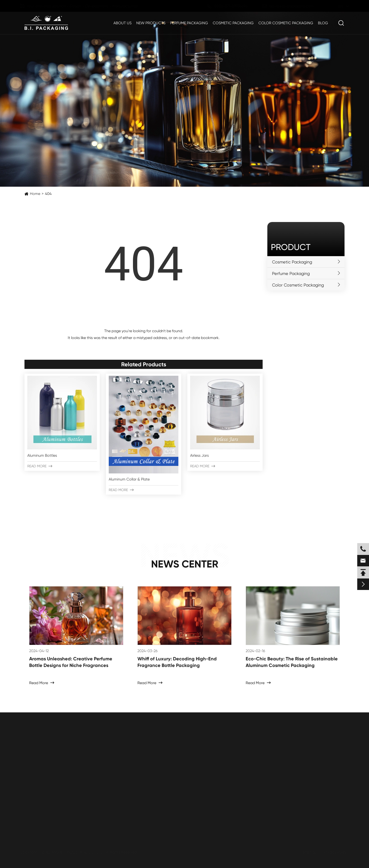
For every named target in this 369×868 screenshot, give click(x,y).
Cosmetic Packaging (233, 23)
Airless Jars (199, 455)
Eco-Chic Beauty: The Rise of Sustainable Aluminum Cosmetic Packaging (292, 662)
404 (48, 194)
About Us (122, 23)
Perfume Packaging (189, 23)
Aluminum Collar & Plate (129, 479)
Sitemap (309, 852)
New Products (151, 23)
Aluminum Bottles (42, 455)
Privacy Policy (335, 852)
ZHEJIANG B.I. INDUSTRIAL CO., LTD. (74, 852)
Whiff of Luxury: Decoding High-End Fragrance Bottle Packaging (177, 662)
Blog (323, 23)
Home (35, 194)
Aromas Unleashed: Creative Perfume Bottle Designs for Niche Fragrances (71, 662)
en (336, 6)
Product (291, 247)
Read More (40, 466)
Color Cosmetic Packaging (286, 23)
